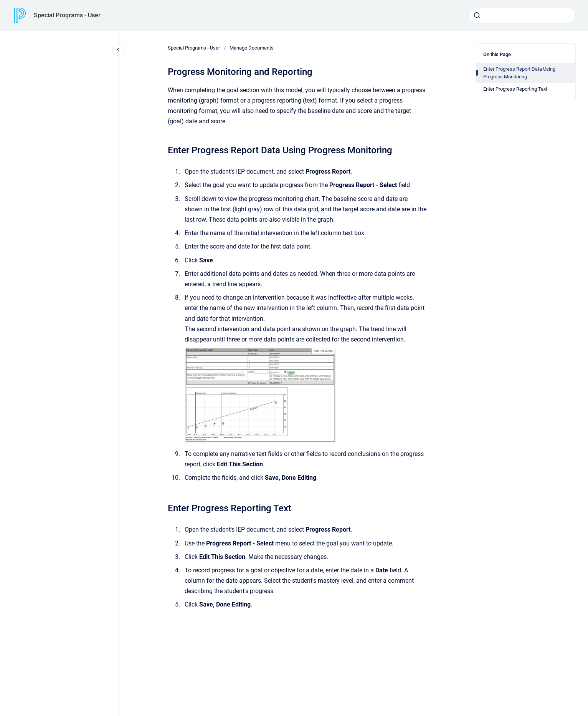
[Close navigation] (118, 50)
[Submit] (477, 15)
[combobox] (522, 15)
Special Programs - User (67, 15)
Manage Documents (252, 48)
